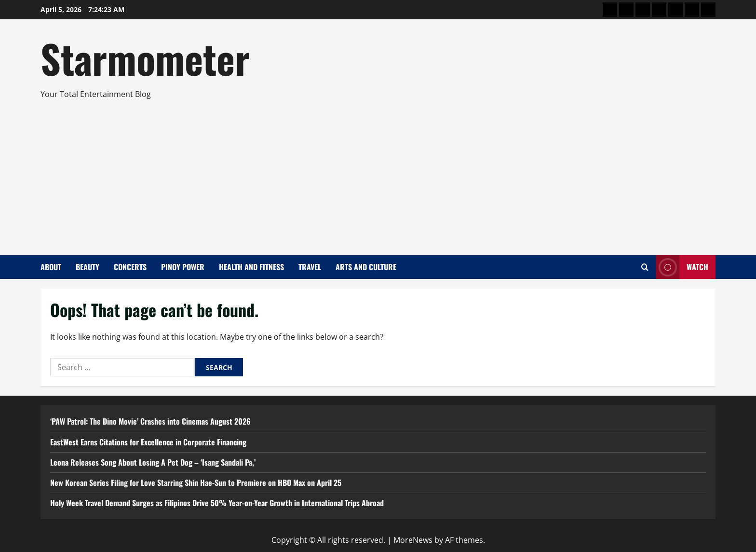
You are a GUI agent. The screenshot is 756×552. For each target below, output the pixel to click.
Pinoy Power (183, 267)
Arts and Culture (366, 267)
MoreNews (413, 540)
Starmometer (145, 58)
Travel (310, 267)
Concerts (130, 267)
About (51, 267)
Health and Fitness (251, 267)
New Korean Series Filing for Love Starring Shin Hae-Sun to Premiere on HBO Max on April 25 (196, 483)
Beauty (88, 267)
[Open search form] (645, 267)
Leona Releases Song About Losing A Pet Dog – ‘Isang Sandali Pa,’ (153, 462)
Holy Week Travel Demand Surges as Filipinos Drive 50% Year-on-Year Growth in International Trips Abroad (217, 503)
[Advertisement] (376, 173)
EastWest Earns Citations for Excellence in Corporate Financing (148, 442)
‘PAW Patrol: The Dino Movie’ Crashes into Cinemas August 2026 (150, 421)
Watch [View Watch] (682, 267)
